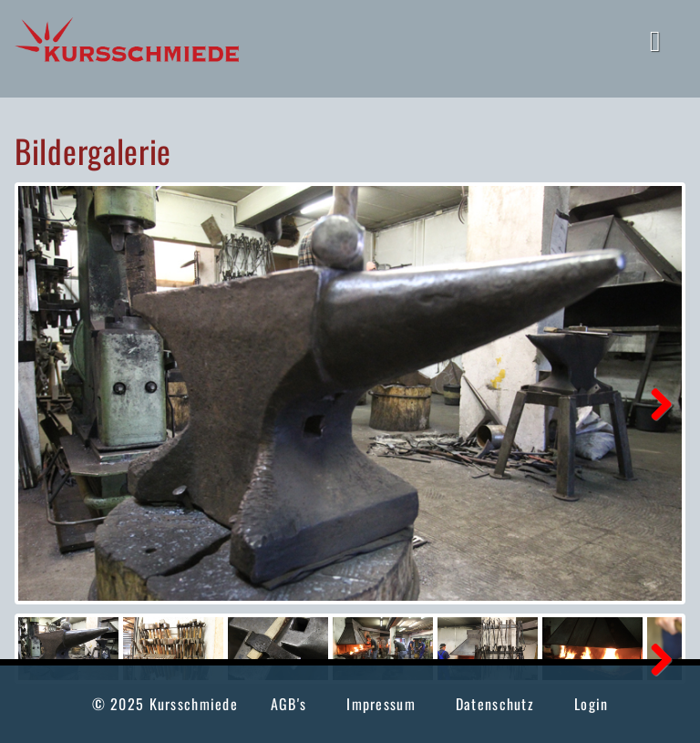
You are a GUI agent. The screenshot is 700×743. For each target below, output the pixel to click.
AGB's (288, 704)
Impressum (381, 704)
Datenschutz (495, 704)
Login (591, 704)
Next (654, 402)
